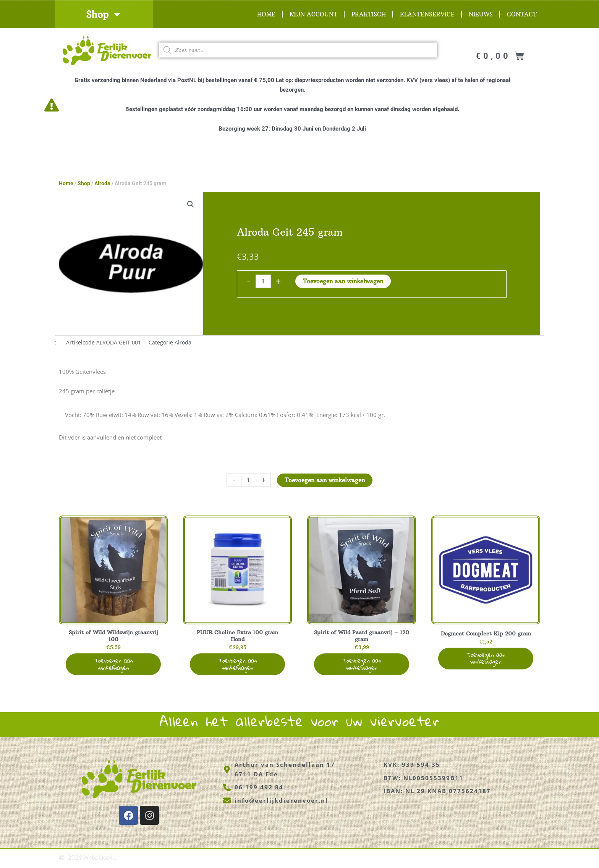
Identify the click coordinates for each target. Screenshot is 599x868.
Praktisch (369, 14)
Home (266, 14)
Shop (104, 14)
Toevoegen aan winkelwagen (343, 281)
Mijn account (313, 14)
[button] (191, 204)
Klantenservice (427, 14)
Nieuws (481, 14)
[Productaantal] (263, 281)
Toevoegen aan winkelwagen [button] (113, 666)
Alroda (102, 183)
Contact (522, 14)
